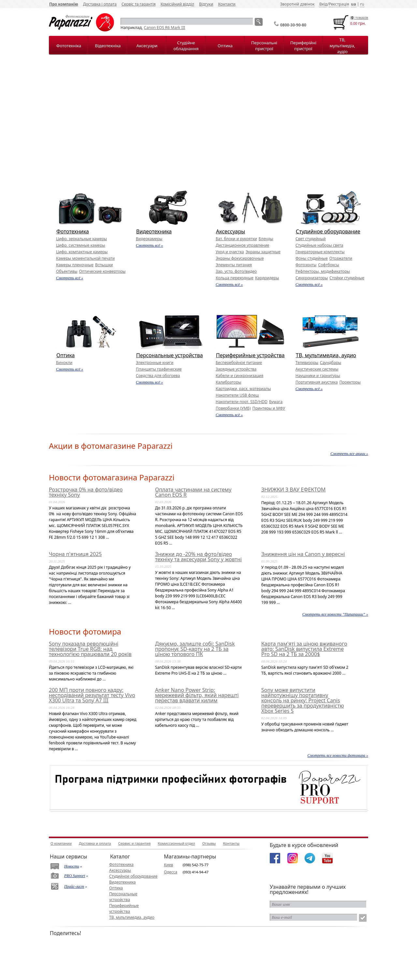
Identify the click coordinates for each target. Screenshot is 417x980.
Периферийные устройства (250, 355)
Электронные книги (155, 363)
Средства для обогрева (158, 376)
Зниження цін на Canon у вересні (303, 554)
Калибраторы (229, 382)
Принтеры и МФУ (269, 408)
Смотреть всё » (70, 278)
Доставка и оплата (95, 843)
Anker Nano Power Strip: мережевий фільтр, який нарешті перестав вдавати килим (197, 695)
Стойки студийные (347, 278)
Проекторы (350, 382)
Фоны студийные (312, 258)
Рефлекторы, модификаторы (323, 271)
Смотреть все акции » (349, 454)
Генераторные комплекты (320, 252)
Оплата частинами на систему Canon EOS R (193, 492)
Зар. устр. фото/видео (236, 271)
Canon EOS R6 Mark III (165, 28)
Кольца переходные (235, 278)
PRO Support (75, 876)
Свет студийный (311, 239)
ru (362, 4)
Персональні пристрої (264, 46)
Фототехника (73, 231)
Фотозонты (306, 265)
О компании (61, 843)
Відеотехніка (108, 46)
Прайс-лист (74, 886)
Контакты (231, 843)
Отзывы (209, 843)
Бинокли (64, 363)
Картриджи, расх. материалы (243, 389)
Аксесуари (147, 46)
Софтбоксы (329, 265)
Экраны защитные (263, 252)
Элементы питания (234, 265)
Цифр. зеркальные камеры (81, 239)
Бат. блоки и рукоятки (236, 239)
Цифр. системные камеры (81, 245)
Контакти (227, 4)
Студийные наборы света (319, 245)
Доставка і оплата (100, 4)
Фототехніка (69, 46)
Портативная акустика (317, 382)
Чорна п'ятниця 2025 (75, 554)
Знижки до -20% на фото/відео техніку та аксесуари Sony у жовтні (198, 557)
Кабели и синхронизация (239, 376)
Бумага (276, 402)
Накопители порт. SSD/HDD (242, 402)
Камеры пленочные (75, 265)
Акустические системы (317, 369)
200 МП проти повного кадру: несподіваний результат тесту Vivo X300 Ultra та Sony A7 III (92, 695)
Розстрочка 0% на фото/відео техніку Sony (86, 492)
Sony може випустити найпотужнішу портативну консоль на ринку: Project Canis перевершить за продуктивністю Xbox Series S (303, 700)
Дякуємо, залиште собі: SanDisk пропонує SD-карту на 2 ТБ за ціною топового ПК (195, 649)
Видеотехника (154, 231)
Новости (72, 866)
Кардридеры (267, 278)
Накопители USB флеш (237, 395)
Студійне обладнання (186, 46)
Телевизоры (307, 363)
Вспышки (104, 265)
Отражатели (341, 258)
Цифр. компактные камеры (82, 252)
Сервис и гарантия (135, 843)
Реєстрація (339, 4)
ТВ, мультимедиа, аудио (326, 355)
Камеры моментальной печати (85, 258)
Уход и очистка (230, 252)
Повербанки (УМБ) (233, 408)
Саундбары (331, 363)
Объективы (67, 271)
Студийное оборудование (328, 231)
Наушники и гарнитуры (318, 376)
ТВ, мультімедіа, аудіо (342, 46)
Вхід (323, 4)
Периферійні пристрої (303, 46)
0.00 (354, 23)
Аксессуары (230, 231)
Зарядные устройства (236, 369)
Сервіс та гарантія (139, 4)
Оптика (225, 46)
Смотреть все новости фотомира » (338, 755)
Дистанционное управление (242, 245)
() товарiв (359, 17)
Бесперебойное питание (239, 363)
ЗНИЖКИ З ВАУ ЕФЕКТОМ (294, 490)
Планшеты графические (159, 369)
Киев (168, 865)
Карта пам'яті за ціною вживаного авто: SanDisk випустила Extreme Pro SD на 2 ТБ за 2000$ (304, 649)
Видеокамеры (149, 239)
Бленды (266, 239)
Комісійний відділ (177, 4)
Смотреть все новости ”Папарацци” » (335, 614)
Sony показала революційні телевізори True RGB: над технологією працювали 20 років (90, 649)
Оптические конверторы (102, 271)
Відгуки (206, 4)
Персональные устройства (170, 355)
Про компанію (64, 4)
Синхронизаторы (312, 278)
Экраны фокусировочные (240, 258)
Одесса (171, 872)
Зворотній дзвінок (297, 4)
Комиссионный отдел (176, 843)
